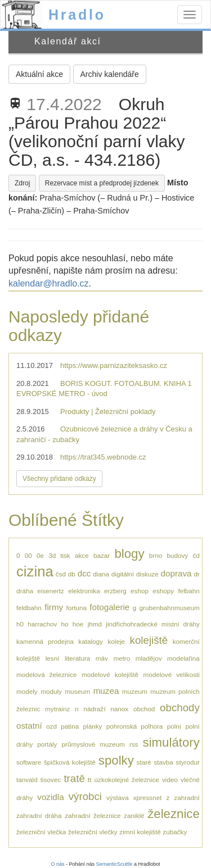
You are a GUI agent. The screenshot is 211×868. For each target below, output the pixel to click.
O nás (57, 864)
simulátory (171, 742)
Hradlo (77, 15)
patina (70, 726)
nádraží (94, 709)
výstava (118, 797)
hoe (78, 624)
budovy (177, 555)
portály (47, 744)
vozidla (50, 797)
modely (27, 691)
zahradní (187, 797)
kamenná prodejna (45, 641)
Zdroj (22, 183)
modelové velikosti (171, 674)
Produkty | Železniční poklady (108, 412)
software (29, 762)
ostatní (29, 726)
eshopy (163, 591)
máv (102, 658)
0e (40, 555)
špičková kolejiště (70, 762)
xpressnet (148, 797)
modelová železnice (47, 674)
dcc (84, 573)
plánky (93, 726)
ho (65, 624)
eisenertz (50, 591)
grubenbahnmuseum (170, 608)
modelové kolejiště (110, 674)
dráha (25, 591)
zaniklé (134, 815)
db (72, 574)
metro (122, 658)
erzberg (115, 591)
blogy (129, 554)
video (170, 780)
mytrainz (57, 709)
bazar (102, 555)
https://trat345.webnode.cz (103, 457)
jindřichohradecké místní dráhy (153, 624)
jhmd (95, 624)
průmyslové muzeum (93, 744)
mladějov (149, 658)
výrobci (85, 796)
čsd (61, 574)
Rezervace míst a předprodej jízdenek (102, 183)
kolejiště (149, 640)
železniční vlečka (41, 832)
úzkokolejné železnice (127, 780)
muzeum (135, 691)
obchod (144, 709)
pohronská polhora (135, 726)
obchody (180, 708)
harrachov (42, 624)
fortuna (77, 608)
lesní (53, 658)
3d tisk (59, 555)
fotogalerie (109, 607)
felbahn (188, 591)
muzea (106, 691)
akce (82, 555)
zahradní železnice (93, 815)
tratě (74, 778)
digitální (123, 574)
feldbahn (29, 608)
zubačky (175, 832)
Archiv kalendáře (110, 74)
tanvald (27, 780)
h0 (20, 624)
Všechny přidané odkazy (59, 479)
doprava (176, 573)
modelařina (183, 658)
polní (174, 726)
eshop (140, 591)
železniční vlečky (93, 832)
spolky (116, 760)
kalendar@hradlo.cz (49, 283)
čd (196, 555)
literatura (77, 658)
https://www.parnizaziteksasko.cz (114, 365)
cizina (35, 571)
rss (134, 744)
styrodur (188, 762)
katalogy (91, 641)
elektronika (84, 591)
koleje (116, 641)
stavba (163, 762)
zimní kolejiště (140, 832)
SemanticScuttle (115, 864)
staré (144, 762)
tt (90, 780)
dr (196, 574)
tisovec (51, 780)
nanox (119, 709)
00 (28, 555)
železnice (174, 814)
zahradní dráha (39, 815)
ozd (51, 726)
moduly (51, 691)
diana (101, 574)
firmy (54, 607)
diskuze (147, 574)
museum (77, 691)
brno (156, 555)
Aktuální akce (39, 74)
